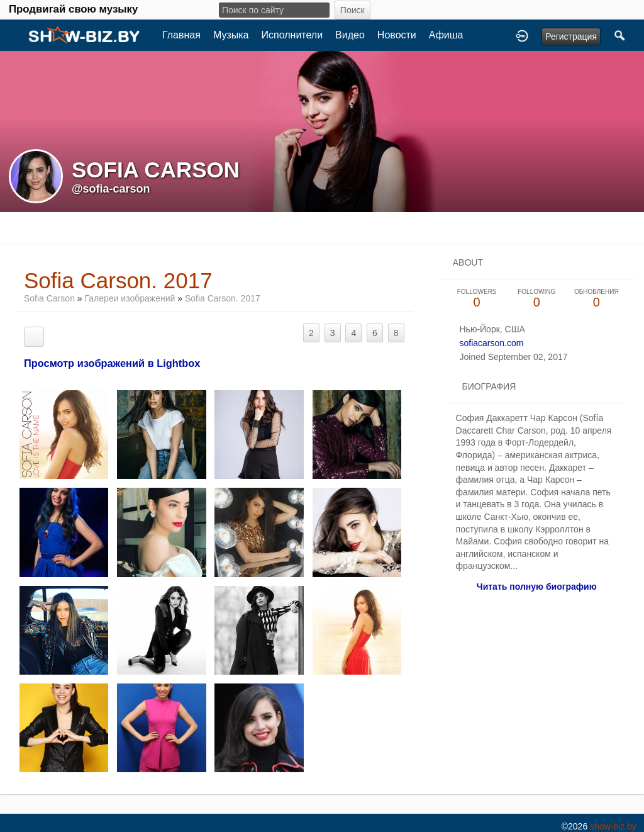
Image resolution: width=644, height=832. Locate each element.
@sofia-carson (111, 189)
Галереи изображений (130, 298)
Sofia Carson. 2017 (223, 298)
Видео (350, 35)
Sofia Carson (49, 298)
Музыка (231, 35)
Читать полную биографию (537, 587)
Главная (181, 35)
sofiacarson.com (491, 343)
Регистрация (571, 37)
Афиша (446, 35)
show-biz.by (613, 826)
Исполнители (292, 35)
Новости (397, 35)
